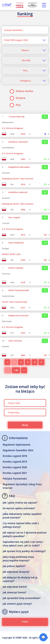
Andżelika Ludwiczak (18, 192)
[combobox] (25, 40)
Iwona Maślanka (16, 243)
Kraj (16, 105)
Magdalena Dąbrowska (19, 167)
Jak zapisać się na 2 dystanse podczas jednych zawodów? (25, 534)
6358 (23, 210)
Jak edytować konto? (15, 587)
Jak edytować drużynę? (16, 572)
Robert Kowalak (16, 268)
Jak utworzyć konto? (14, 592)
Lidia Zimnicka (15, 341)
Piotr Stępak (14, 217)
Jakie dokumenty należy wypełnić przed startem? (22, 516)
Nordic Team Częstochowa (15, 302)
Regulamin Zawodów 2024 (18, 450)
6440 (23, 134)
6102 (23, 333)
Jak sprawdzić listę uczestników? (22, 598)
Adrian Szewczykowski (19, 290)
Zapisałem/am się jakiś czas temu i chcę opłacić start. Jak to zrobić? (23, 544)
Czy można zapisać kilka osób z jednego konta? (21, 525)
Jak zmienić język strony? (17, 604)
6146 (23, 282)
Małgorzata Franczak (18, 315)
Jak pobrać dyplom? (14, 566)
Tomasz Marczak (16, 117)
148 (16, 370)
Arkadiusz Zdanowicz (18, 142)
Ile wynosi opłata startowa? (19, 508)
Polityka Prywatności (15, 479)
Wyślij (25, 425)
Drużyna (18, 98)
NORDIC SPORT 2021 (11, 254)
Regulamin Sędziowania (16, 445)
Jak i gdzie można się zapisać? (20, 503)
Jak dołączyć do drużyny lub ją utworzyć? (20, 579)
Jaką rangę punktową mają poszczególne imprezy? (18, 559)
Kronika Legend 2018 (15, 456)
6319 (23, 235)
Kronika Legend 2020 (15, 467)
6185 (23, 260)
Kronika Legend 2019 (15, 462)
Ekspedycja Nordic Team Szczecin (18, 179)
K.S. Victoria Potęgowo (13, 128)
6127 (23, 308)
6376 (23, 184)
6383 (23, 159)
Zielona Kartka (22, 91)
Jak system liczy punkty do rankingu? (24, 551)
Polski (25, 622)
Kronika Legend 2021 (15, 473)
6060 (23, 355)
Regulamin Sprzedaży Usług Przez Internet (22, 486)
